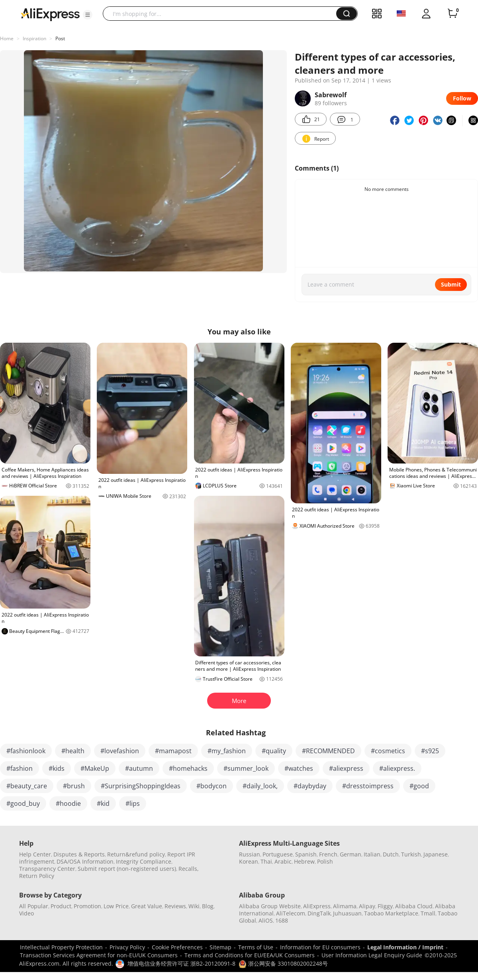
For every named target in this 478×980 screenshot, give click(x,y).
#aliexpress (346, 768)
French (328, 854)
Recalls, (189, 869)
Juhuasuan (347, 913)
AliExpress (317, 906)
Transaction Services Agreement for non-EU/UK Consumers (99, 955)
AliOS (266, 920)
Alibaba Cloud (414, 906)
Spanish (306, 854)
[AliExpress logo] (50, 14)
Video (26, 913)
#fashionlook (26, 751)
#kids (57, 768)
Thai (266, 861)
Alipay (367, 906)
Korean (249, 861)
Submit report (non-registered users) (127, 869)
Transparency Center (47, 869)
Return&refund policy (136, 854)
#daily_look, (260, 786)
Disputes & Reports (79, 854)
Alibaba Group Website (270, 906)
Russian (250, 854)
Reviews (175, 906)
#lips (133, 803)
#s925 (430, 751)
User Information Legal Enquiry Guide (372, 955)
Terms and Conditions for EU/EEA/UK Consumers (250, 955)
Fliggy (385, 906)
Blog (208, 906)
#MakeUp (95, 768)
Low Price (116, 906)
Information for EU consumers (320, 947)
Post (60, 38)
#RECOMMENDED (328, 751)
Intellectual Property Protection (61, 947)
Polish (325, 861)
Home (7, 38)
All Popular (34, 906)
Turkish (411, 854)
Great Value (147, 906)
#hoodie (68, 803)
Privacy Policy (127, 947)
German (351, 854)
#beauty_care (27, 786)
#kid (103, 803)
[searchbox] (222, 14)
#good (419, 786)
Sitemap (220, 947)
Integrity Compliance (144, 861)
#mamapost (173, 751)
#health (73, 751)
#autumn (139, 768)
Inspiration (34, 38)
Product (61, 906)
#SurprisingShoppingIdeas (141, 786)
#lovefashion (120, 751)
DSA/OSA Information (85, 861)
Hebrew (304, 861)
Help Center (35, 854)
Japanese (436, 854)
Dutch (391, 854)
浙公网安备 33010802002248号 (283, 963)
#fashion (20, 768)
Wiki (194, 906)
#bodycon (212, 786)
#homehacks (188, 768)
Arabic (283, 861)
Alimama (345, 906)
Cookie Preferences (177, 947)
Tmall (428, 913)
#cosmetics (388, 751)
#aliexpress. (397, 768)
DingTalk (319, 913)
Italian (372, 854)
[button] (88, 15)
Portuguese (278, 854)
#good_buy (23, 803)
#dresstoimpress (368, 786)
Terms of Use (256, 947)
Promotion (87, 906)
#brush (74, 786)
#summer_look (246, 768)
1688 (282, 920)
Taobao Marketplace (391, 913)
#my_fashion (227, 751)
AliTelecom (291, 913)
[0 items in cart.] (453, 14)
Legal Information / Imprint (405, 947)
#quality (274, 751)
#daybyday (310, 786)
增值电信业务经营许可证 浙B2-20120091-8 (181, 963)
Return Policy (37, 876)
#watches (299, 768)
